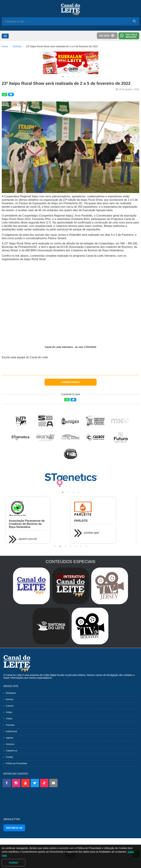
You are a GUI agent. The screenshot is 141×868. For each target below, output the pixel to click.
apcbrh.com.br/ (28, 539)
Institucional (11, 731)
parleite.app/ (92, 533)
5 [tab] (76, 546)
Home (5, 46)
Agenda (9, 738)
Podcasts (10, 725)
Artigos (9, 712)
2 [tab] (68, 77)
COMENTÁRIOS (70, 382)
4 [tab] (78, 77)
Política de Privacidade (16, 763)
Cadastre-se (12, 751)
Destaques (11, 693)
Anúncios (10, 744)
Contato (10, 757)
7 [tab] (86, 546)
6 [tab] (81, 546)
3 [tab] (73, 77)
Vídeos (9, 719)
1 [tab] (63, 77)
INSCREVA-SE (14, 828)
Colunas (10, 706)
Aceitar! (14, 863)
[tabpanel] (71, 63)
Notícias (17, 46)
